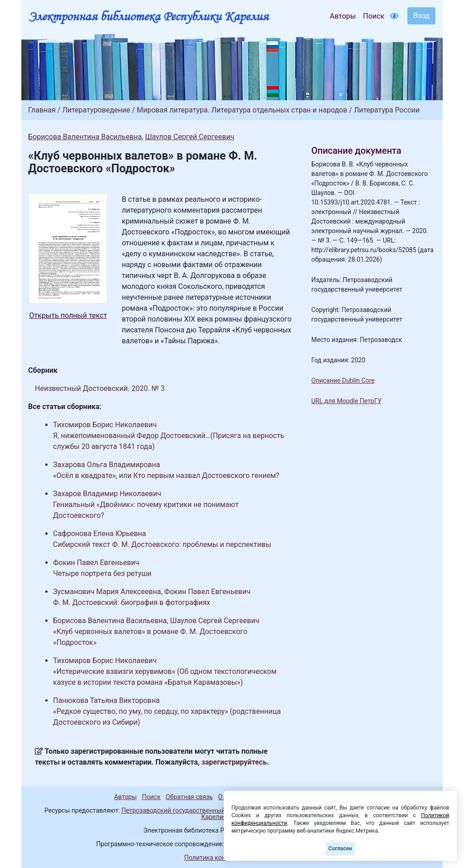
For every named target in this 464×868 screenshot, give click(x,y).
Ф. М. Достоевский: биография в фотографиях (132, 602)
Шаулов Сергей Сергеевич (190, 137)
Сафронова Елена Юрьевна (99, 534)
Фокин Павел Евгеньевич (96, 563)
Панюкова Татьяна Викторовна (106, 700)
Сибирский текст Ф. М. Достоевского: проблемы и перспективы (162, 544)
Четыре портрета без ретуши (102, 573)
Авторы (343, 16)
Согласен (340, 848)
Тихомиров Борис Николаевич (105, 425)
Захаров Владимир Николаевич (107, 494)
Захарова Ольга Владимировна (106, 465)
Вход (421, 16)
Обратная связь (189, 797)
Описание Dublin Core (343, 380)
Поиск (374, 16)
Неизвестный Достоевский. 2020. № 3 (100, 388)
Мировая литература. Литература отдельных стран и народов (242, 110)
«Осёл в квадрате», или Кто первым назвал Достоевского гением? (166, 475)
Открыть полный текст (68, 315)
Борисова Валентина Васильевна (85, 137)
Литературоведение (96, 110)
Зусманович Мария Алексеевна (107, 592)
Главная (42, 110)
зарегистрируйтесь (234, 762)
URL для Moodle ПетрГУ (346, 401)
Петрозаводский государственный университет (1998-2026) (211, 810)
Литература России (387, 110)
